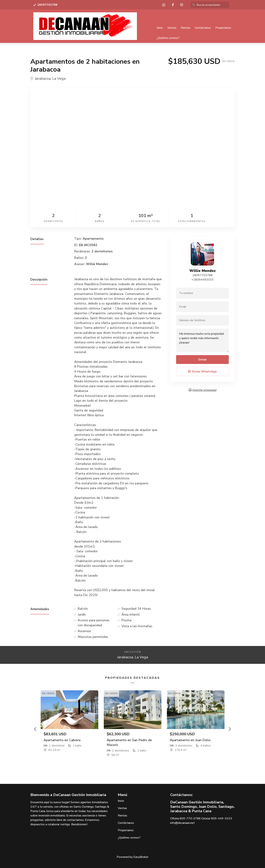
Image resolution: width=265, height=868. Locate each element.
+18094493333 (202, 280)
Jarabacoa (43, 79)
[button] (36, 729)
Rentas (186, 28)
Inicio (160, 28)
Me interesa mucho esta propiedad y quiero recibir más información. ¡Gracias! (202, 341)
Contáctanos (203, 28)
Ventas (172, 28)
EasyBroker (141, 857)
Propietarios (223, 28)
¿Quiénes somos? (168, 38)
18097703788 (202, 275)
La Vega (59, 79)
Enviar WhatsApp (202, 372)
